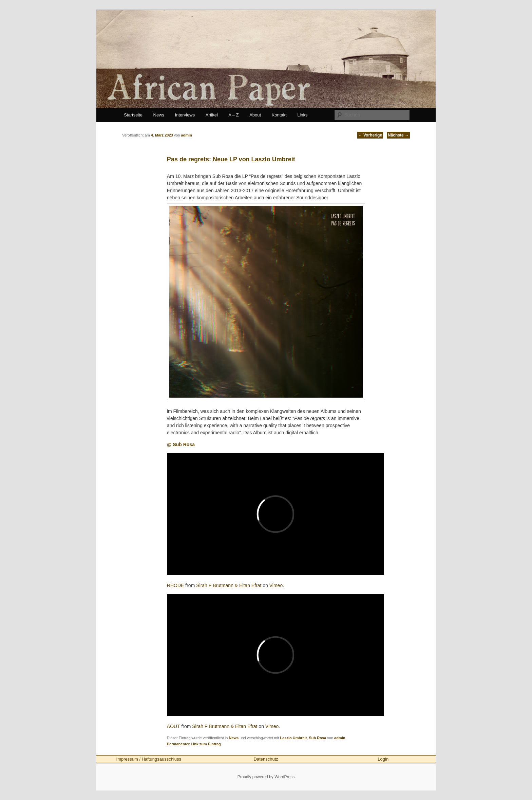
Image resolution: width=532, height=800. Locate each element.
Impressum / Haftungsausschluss (149, 759)
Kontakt (279, 115)
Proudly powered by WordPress (266, 777)
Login (383, 759)
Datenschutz (266, 759)
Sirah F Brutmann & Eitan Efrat (229, 585)
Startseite (133, 115)
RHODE (176, 585)
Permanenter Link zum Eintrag (194, 744)
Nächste (398, 135)
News (159, 115)
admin (340, 738)
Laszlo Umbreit (294, 738)
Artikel (212, 115)
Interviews (185, 115)
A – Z (233, 115)
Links (302, 115)
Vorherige (370, 135)
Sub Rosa (317, 738)
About (255, 115)
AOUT (174, 726)
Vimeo (276, 585)
